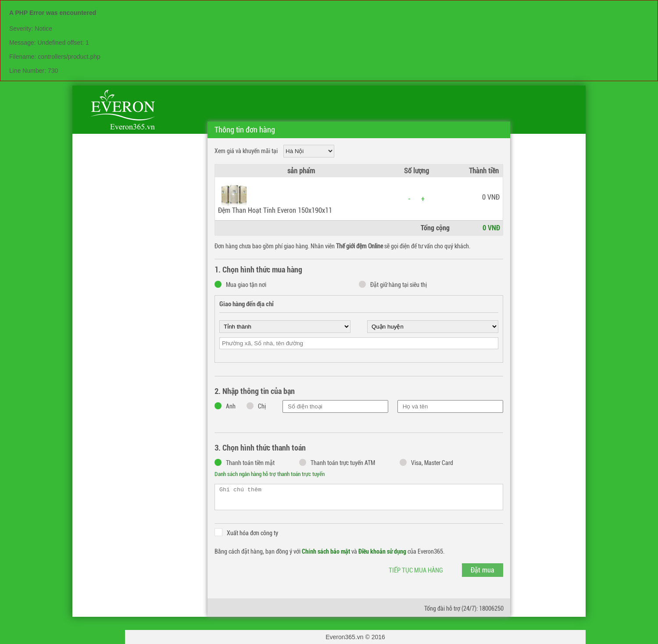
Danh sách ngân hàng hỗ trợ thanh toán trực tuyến (270, 474)
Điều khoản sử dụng (382, 551)
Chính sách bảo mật (326, 551)
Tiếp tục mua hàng (416, 570)
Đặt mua (483, 570)
